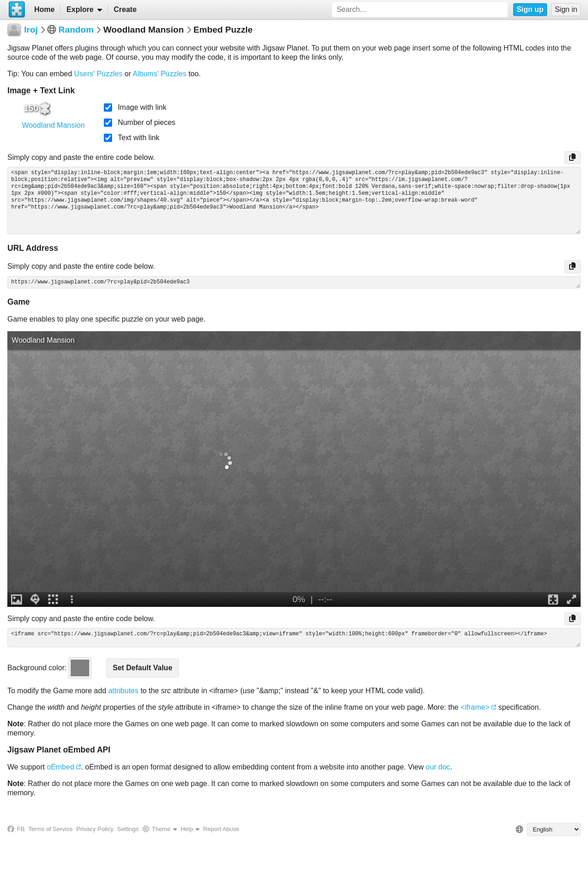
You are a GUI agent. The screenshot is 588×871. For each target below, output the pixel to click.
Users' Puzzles (98, 74)
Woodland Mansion (54, 125)
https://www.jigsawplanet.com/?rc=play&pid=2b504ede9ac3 (294, 282)
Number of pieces (146, 122)
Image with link (142, 107)
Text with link (139, 138)
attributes (124, 691)
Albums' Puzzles (160, 74)
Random (76, 30)
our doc (438, 767)
